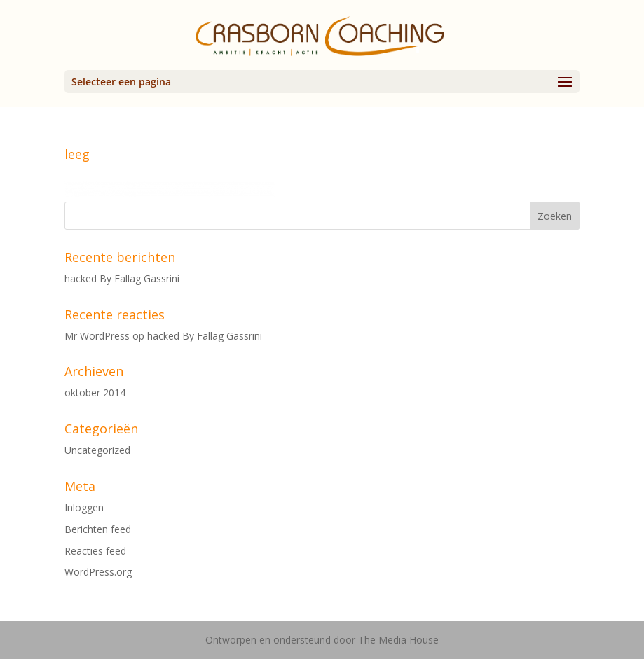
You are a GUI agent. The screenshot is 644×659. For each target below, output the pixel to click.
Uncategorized (97, 450)
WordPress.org (98, 572)
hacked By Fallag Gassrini (122, 278)
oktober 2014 (95, 393)
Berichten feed (98, 529)
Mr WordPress (97, 336)
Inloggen (84, 507)
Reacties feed (95, 551)
